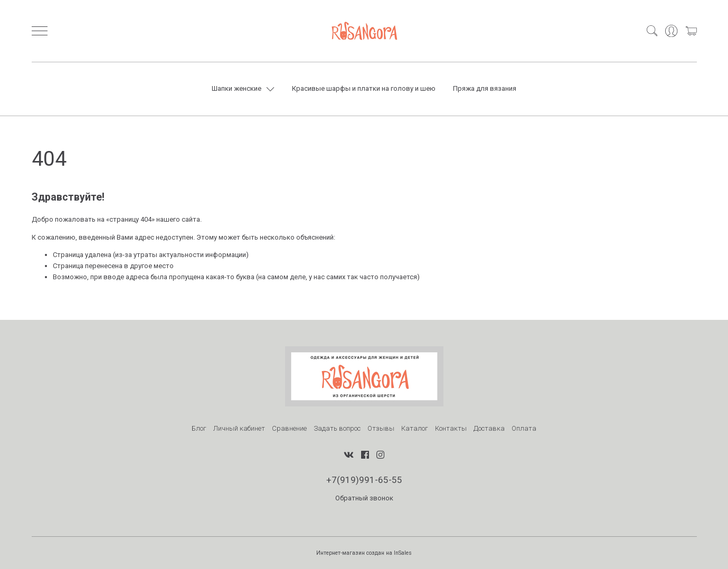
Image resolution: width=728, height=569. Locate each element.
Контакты (451, 428)
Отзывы (381, 428)
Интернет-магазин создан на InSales (364, 553)
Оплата (524, 428)
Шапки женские (237, 88)
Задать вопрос (337, 428)
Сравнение (289, 428)
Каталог (415, 428)
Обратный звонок (364, 498)
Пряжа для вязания (485, 88)
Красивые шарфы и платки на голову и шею (364, 88)
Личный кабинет (239, 428)
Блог (199, 428)
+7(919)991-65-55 (364, 480)
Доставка (489, 428)
